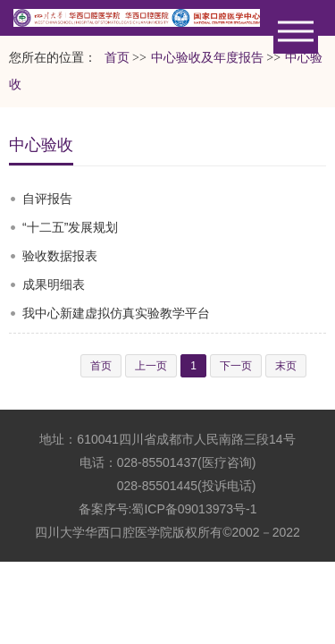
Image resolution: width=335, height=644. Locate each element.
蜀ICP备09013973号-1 (194, 509)
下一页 (236, 366)
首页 (117, 58)
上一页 (151, 366)
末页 (286, 366)
